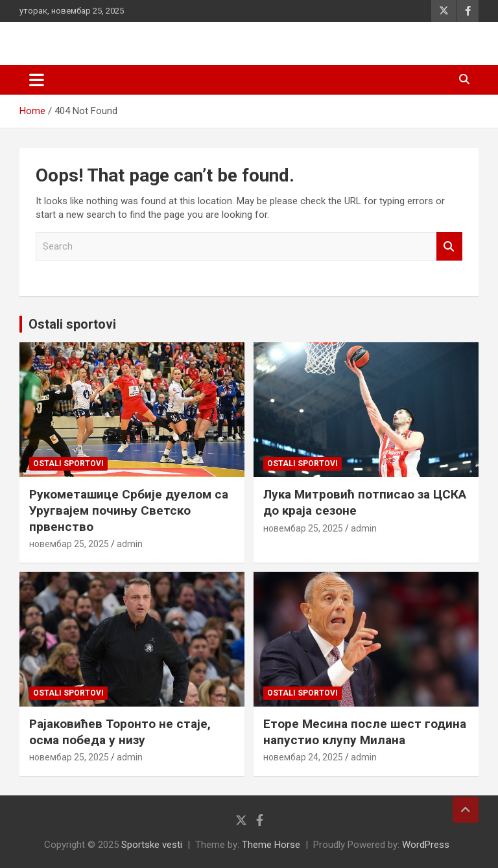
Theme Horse (271, 845)
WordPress (426, 845)
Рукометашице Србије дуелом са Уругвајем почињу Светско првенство (129, 510)
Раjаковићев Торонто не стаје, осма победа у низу (120, 732)
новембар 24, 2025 (303, 757)
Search (449, 247)
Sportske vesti (152, 845)
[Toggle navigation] (37, 80)
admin (130, 544)
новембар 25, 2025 (69, 544)
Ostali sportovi (72, 324)
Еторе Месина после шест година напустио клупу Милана (365, 732)
